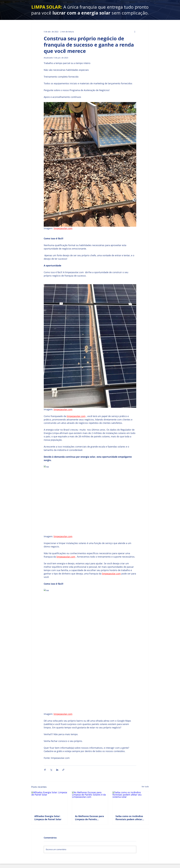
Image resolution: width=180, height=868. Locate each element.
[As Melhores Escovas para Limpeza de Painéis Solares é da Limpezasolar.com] (90, 801)
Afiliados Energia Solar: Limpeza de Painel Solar (48, 818)
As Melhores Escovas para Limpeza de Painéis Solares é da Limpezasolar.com (89, 818)
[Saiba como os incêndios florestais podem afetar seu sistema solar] (131, 801)
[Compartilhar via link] (63, 770)
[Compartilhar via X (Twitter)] (51, 770)
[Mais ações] (135, 32)
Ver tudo (145, 787)
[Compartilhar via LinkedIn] (57, 770)
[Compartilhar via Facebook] (45, 770)
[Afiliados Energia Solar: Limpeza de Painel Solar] (49, 801)
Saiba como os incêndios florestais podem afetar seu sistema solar (129, 818)
